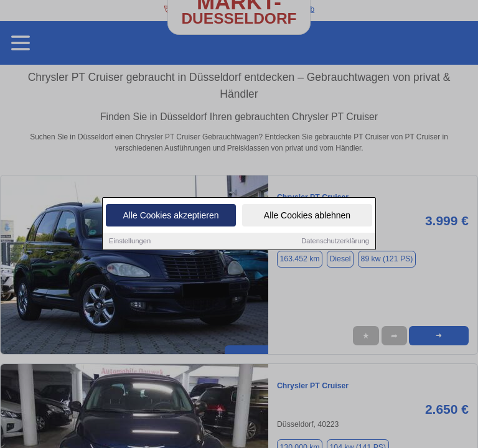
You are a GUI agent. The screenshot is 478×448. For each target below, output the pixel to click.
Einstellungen (130, 241)
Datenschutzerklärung (335, 241)
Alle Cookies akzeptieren (171, 215)
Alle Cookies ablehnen (307, 215)
